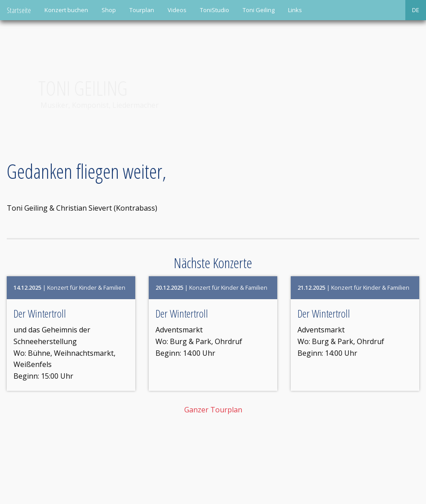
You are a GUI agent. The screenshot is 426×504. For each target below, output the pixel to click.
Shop (109, 10)
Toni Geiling (259, 10)
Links (295, 10)
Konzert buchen (66, 10)
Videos (177, 10)
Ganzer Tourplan (213, 410)
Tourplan (142, 10)
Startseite (19, 10)
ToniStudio (215, 10)
